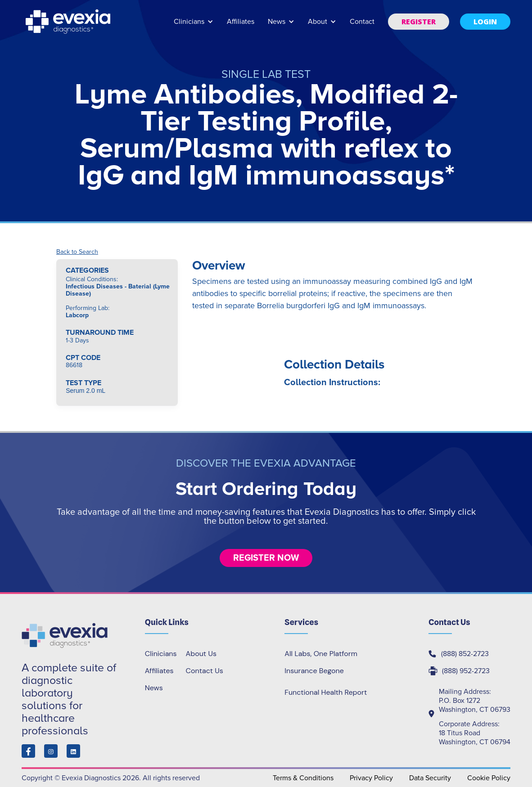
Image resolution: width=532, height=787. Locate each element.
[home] (69, 22)
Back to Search (77, 252)
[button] (194, 26)
